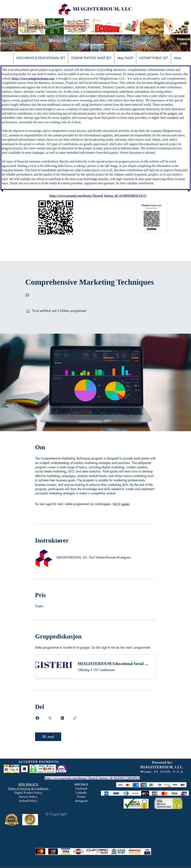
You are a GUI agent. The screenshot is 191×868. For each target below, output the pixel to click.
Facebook (81, 789)
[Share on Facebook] (37, 718)
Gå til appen (121, 504)
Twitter (81, 797)
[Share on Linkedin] (62, 718)
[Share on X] (50, 718)
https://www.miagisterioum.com (33, 78)
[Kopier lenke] (75, 718)
